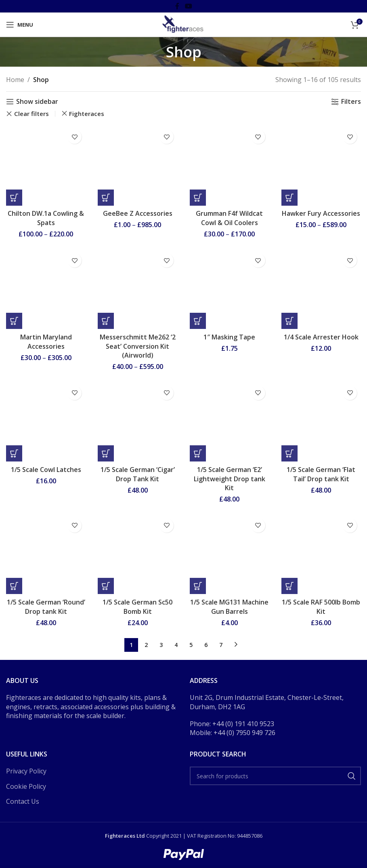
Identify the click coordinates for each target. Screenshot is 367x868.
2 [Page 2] (146, 645)
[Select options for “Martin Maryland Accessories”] (14, 321)
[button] (198, 321)
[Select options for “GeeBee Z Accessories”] (106, 198)
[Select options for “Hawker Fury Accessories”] (289, 198)
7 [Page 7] (221, 645)
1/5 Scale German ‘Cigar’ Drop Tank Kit (138, 474)
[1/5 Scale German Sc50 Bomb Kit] (137, 554)
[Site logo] (183, 24)
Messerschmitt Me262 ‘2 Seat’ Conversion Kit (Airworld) (138, 346)
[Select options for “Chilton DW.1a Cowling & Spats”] (14, 198)
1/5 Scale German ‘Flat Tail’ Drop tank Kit (321, 474)
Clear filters (31, 114)
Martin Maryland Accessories (46, 341)
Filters (351, 102)
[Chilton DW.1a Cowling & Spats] (46, 165)
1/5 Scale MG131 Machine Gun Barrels (229, 607)
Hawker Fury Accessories (321, 213)
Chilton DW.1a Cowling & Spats (46, 218)
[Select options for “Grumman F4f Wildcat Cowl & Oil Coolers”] (198, 198)
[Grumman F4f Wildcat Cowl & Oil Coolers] (230, 165)
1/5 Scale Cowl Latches (46, 470)
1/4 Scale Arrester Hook (321, 337)
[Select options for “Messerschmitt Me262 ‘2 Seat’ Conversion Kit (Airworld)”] (106, 321)
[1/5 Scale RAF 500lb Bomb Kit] (321, 554)
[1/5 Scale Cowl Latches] (46, 422)
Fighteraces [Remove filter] (87, 114)
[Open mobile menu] (20, 25)
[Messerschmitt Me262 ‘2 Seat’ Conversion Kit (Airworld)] (137, 289)
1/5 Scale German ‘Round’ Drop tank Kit (46, 607)
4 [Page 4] (176, 645)
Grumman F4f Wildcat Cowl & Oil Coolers (229, 218)
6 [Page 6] (206, 645)
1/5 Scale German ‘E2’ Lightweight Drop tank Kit (230, 479)
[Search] (276, 776)
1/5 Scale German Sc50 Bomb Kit (137, 607)
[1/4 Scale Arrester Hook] (321, 289)
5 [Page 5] (191, 645)
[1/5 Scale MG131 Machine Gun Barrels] (230, 554)
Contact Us (23, 801)
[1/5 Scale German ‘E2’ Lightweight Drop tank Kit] (230, 422)
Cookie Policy (26, 786)
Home (15, 80)
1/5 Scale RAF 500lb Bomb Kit (321, 607)
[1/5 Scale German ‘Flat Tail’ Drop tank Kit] (321, 422)
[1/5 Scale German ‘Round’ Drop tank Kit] (46, 554)
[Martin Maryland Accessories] (46, 289)
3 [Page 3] (161, 645)
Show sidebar (37, 102)
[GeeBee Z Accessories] (137, 165)
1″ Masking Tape (229, 337)
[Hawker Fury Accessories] (321, 165)
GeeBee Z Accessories (138, 213)
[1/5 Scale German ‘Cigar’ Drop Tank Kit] (137, 422)
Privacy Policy (26, 771)
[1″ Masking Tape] (230, 289)
